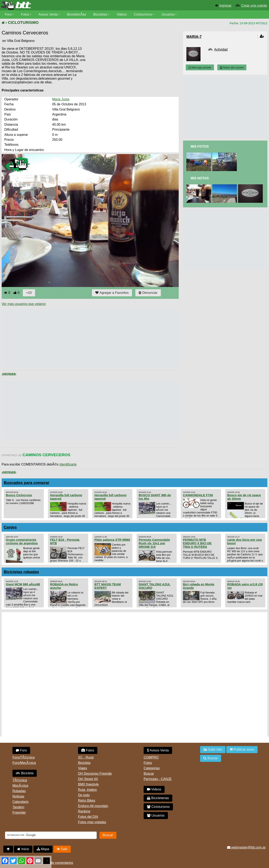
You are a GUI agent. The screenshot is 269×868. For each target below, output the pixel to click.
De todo (84, 795)
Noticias (18, 796)
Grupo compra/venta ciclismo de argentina (22, 541)
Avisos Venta (48, 14)
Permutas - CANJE (158, 779)
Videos (122, 14)
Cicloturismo (143, 14)
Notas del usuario (232, 67)
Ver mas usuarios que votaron (24, 304)
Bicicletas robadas (21, 572)
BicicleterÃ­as (77, 14)
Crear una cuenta (254, 5)
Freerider (19, 813)
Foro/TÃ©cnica (24, 757)
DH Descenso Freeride (95, 774)
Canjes (10, 527)
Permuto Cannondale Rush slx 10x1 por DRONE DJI (154, 543)
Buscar (149, 774)
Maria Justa (61, 99)
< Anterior (5, 374)
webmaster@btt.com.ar (246, 847)
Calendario (20, 802)
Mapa (43, 849)
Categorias (152, 768)
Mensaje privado (200, 67)
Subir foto (213, 749)
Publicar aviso (242, 749)
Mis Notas (200, 178)
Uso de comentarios (58, 863)
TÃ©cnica (20, 780)
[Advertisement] (77, 338)
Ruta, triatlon (87, 790)
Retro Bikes (87, 801)
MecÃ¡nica (20, 786)
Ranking (84, 811)
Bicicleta (25, 773)
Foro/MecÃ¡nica (24, 763)
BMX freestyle (88, 784)
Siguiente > (12, 374)
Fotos (25, 14)
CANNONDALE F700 (198, 495)
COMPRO (151, 757)
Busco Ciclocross (19, 495)
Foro (8, 14)
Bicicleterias (158, 798)
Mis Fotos (200, 146)
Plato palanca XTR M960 (112, 540)
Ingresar (226, 5)
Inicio (23, 849)
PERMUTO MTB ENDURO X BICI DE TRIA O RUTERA (197, 543)
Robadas (19, 791)
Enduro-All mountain (93, 806)
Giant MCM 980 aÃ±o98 (23, 584)
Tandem (18, 807)
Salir (62, 849)
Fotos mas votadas (92, 822)
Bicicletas (101, 14)
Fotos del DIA (88, 817)
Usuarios (168, 14)
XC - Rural (86, 757)
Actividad (221, 49)
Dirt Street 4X (88, 779)
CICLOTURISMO (23, 22)
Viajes (83, 768)
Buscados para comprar (27, 483)
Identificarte (68, 464)
